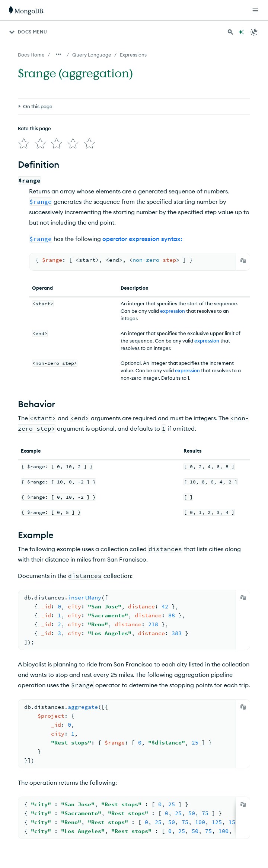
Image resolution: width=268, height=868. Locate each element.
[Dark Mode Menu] (254, 32)
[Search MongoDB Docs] (230, 32)
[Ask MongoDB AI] (241, 32)
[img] (22, 142)
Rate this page (34, 128)
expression (173, 308)
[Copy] (243, 258)
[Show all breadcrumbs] (58, 54)
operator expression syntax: (142, 236)
